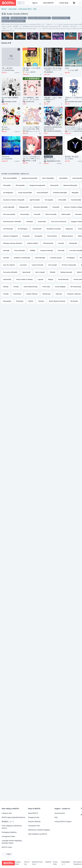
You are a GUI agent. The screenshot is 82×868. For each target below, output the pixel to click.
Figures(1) (59, 294)
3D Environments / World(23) (12, 222)
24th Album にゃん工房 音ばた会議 (32, 69)
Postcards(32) (25, 214)
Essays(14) (26, 236)
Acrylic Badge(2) (60, 287)
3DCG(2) (6, 287)
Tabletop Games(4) (66, 272)
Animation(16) (37, 229)
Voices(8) (6, 258)
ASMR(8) (32, 251)
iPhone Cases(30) (51, 214)
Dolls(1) (31, 301)
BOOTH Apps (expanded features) (13, 817)
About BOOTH (48, 3)
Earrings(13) (38, 236)
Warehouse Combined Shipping (39, 830)
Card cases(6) (52, 265)
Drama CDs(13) (52, 236)
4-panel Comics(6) (37, 265)
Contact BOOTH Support (63, 822)
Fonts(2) (16, 287)
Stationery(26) (66, 214)
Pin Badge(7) (71, 258)
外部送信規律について (66, 863)
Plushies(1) (20, 301)
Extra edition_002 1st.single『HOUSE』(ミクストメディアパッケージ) (53, 69)
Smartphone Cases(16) (53, 229)
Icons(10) (61, 243)
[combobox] (21, 3)
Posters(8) (61, 251)
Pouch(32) (37, 214)
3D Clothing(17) (23, 229)
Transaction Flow (34, 826)
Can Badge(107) (8, 193)
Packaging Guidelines (9, 832)
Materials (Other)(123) (70, 185)
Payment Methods (34, 822)
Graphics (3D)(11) (33, 243)
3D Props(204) (20, 185)
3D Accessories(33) (9, 214)
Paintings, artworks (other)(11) (13, 243)
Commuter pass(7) (56, 258)
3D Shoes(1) (74, 301)
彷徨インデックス (50, 159)
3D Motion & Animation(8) (22, 258)
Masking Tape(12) (67, 236)
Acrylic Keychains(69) (25, 193)
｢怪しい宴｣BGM (7, 68)
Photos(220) (7, 185)
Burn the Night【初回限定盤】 (10, 99)
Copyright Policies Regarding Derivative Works (12, 842)
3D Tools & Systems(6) (69, 265)
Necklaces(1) (47, 294)
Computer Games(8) (47, 251)
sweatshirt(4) (7, 279)
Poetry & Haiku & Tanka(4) (24, 279)
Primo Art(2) (46, 287)
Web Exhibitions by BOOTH (38, 834)
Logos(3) (40, 279)
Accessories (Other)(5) (10, 272)
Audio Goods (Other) (25, 9)
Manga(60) (75, 193)
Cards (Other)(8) (40, 258)
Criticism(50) (62, 200)
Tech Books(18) (8, 229)
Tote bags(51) (49, 200)
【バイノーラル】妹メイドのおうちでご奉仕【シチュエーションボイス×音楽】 (31, 158)
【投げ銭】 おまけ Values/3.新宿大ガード (53, 99)
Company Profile (18, 863)
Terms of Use (27, 863)
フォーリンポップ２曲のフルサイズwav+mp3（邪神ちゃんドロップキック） (32, 128)
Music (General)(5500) (10, 178)
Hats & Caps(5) (40, 272)
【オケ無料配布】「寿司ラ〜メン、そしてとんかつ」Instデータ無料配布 (31, 99)
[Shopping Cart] (74, 3)
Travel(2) (6, 294)
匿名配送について (8, 822)
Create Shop (64, 3)
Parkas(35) (56, 207)
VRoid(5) (52, 272)
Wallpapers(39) (24, 207)
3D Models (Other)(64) (60, 193)
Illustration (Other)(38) (40, 207)
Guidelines (48, 862)
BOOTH (4, 9)
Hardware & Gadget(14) (10, 236)
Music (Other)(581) (48, 178)
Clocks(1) (41, 301)
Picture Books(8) (19, 251)
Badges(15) (69, 229)
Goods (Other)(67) (42, 193)
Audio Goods (12, 9)
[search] (22, 3)
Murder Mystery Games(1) (57, 301)
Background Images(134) (37, 185)
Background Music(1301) (30, 178)
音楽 (35, 9)
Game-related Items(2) (30, 287)
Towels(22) (29, 222)
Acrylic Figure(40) (9, 207)
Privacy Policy (55, 863)
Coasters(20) (42, 222)
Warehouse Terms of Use (37, 863)
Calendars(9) (73, 243)
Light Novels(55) (34, 200)
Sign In (35, 3)
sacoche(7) (23, 265)
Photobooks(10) (48, 243)
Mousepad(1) (7, 301)
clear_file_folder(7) (9, 265)
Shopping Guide (34, 817)
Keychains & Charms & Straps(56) (14, 200)
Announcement (60, 813)
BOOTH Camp (7, 847)
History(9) (6, 251)
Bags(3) (51, 279)
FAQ (56, 817)
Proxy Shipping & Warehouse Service (12, 827)
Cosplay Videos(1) (32, 294)
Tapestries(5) (26, 272)
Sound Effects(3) (63, 279)
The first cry (6, 157)
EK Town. (5, 127)
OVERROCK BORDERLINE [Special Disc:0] (53, 128)
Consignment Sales (8, 836)
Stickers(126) (54, 185)
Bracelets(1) (17, 294)
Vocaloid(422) (63, 178)
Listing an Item (7, 813)
